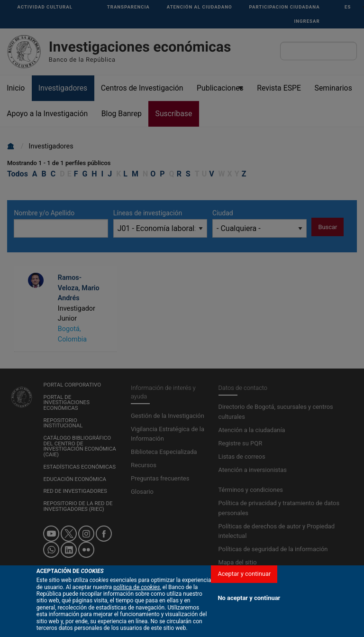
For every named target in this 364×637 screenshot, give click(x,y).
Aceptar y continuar (244, 574)
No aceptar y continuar (249, 598)
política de (137, 587)
